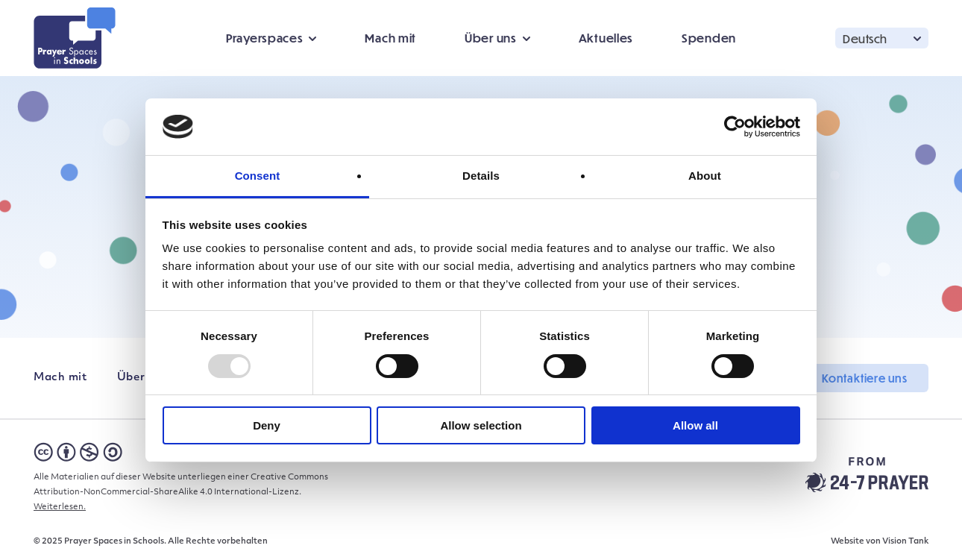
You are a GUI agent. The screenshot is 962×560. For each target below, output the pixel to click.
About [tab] (705, 176)
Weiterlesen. (60, 507)
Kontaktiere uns (865, 378)
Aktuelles (606, 38)
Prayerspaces (264, 38)
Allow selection (481, 425)
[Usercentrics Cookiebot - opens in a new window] (735, 127)
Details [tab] (481, 176)
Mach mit (390, 38)
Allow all (695, 425)
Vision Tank (905, 542)
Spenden (709, 38)
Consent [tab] (258, 176)
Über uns (491, 38)
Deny (267, 425)
